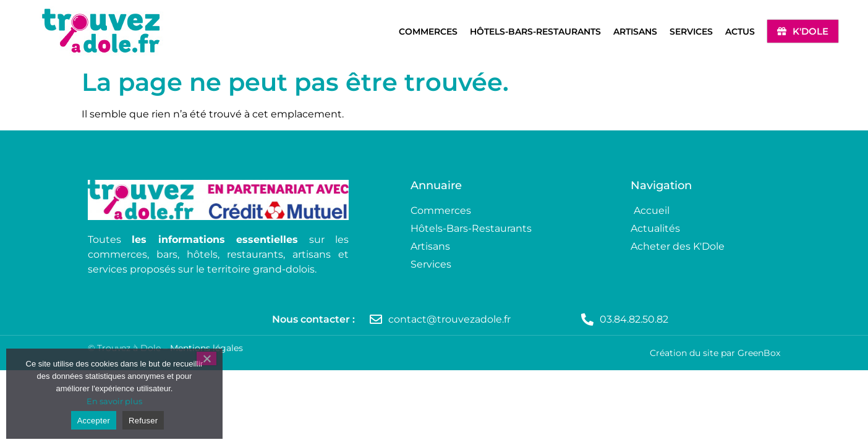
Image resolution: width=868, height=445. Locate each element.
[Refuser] (206, 358)
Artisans (635, 32)
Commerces (428, 32)
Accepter (94, 421)
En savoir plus (114, 401)
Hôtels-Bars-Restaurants (535, 32)
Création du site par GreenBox (715, 353)
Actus (740, 32)
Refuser (143, 421)
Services (691, 32)
